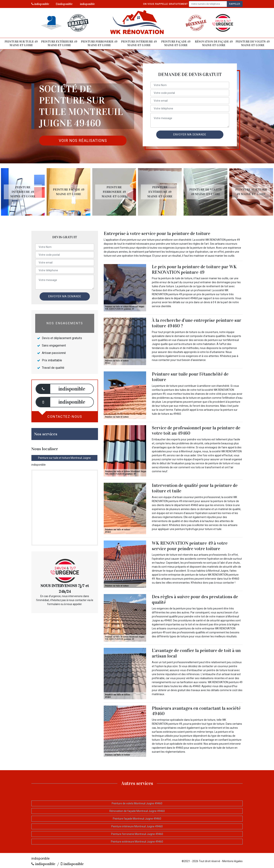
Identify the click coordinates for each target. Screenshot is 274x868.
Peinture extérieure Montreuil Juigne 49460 (137, 842)
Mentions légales (232, 861)
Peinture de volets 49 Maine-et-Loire (253, 44)
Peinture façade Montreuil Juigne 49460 (137, 819)
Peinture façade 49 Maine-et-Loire (176, 44)
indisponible (40, 4)
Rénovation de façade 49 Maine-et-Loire (214, 44)
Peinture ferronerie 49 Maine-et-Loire (99, 44)
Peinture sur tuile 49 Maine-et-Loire (21, 44)
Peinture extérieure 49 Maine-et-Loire (59, 44)
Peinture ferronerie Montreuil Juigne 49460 (137, 834)
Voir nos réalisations (83, 141)
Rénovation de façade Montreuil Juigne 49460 (137, 811)
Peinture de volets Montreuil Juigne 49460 (137, 803)
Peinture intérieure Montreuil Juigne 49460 (137, 826)
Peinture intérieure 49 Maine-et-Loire (139, 44)
